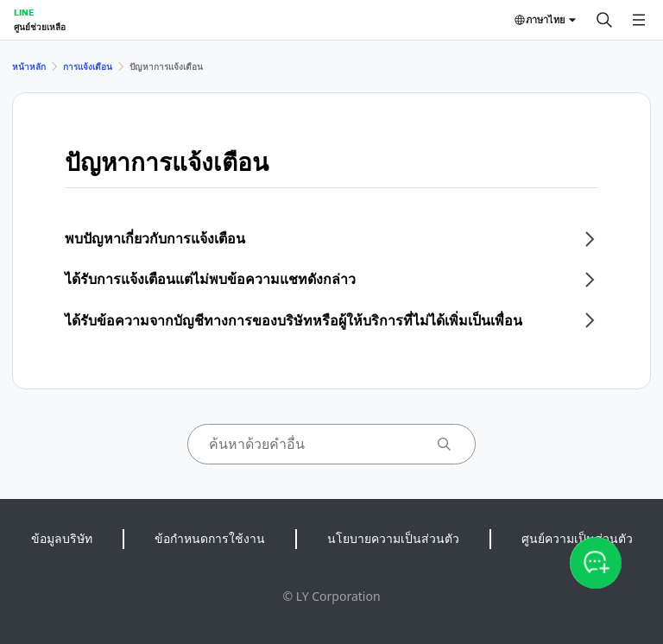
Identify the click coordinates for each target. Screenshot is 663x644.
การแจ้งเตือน (88, 66)
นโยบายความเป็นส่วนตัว (393, 538)
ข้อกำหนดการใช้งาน (210, 538)
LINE (24, 12)
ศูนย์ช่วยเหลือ (40, 27)
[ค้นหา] (604, 20)
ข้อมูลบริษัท (62, 538)
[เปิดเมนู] (639, 20)
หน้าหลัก (29, 66)
